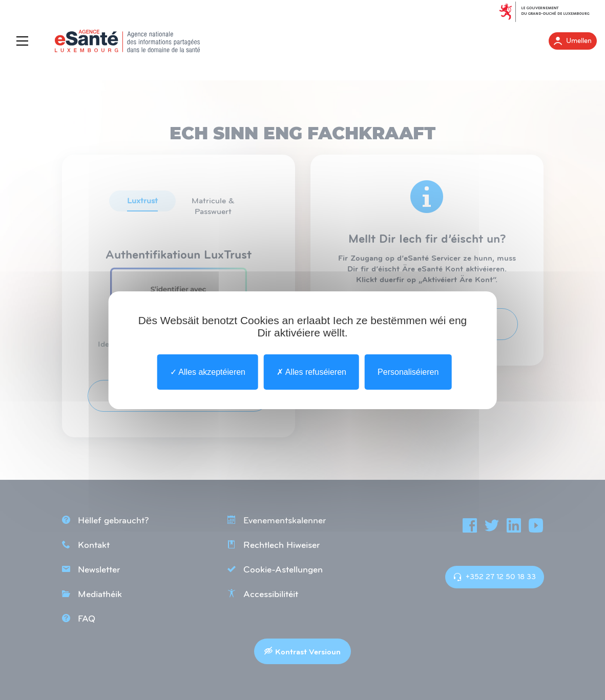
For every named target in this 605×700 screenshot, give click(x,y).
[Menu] (25, 41)
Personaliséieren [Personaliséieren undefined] (408, 372)
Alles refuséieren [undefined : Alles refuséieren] (311, 372)
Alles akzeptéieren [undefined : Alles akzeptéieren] (208, 372)
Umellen (573, 41)
